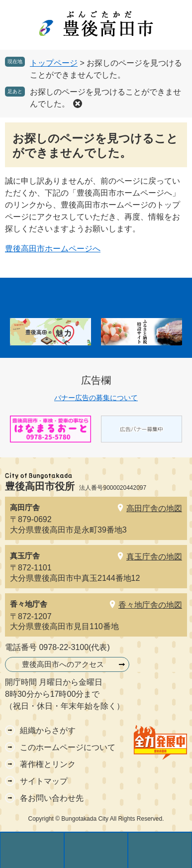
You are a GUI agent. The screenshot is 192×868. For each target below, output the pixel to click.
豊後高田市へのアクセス (63, 664)
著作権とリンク (48, 764)
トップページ (54, 63)
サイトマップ (44, 781)
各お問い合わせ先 (52, 798)
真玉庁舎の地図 (154, 557)
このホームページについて (68, 747)
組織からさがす (48, 730)
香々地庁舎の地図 (150, 605)
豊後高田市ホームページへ (53, 249)
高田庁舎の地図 (154, 508)
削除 (78, 104)
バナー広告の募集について (96, 398)
